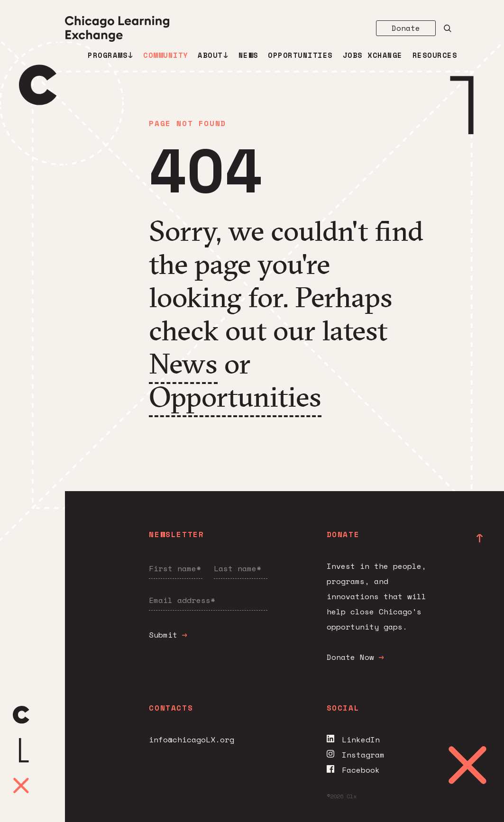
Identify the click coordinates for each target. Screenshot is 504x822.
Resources (435, 55)
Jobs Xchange (373, 55)
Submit (168, 635)
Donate (406, 28)
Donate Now (355, 657)
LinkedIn (353, 740)
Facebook (353, 770)
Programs (110, 55)
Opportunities (300, 55)
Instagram (356, 755)
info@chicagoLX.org (192, 740)
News (248, 55)
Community (166, 55)
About (213, 55)
